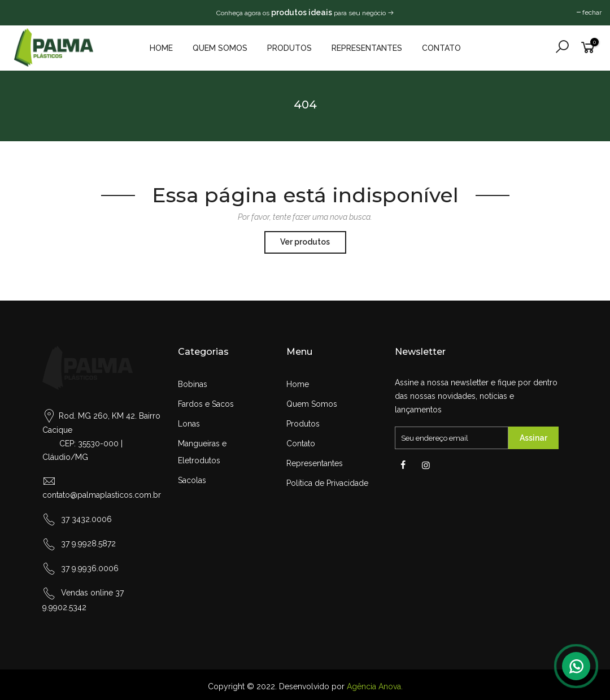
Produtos (289, 48)
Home (161, 48)
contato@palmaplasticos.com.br (102, 495)
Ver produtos (305, 242)
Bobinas (193, 384)
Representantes (367, 48)
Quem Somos (220, 48)
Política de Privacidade (327, 483)
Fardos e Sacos (206, 404)
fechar (592, 12)
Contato (441, 48)
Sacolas (192, 480)
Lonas (189, 424)
